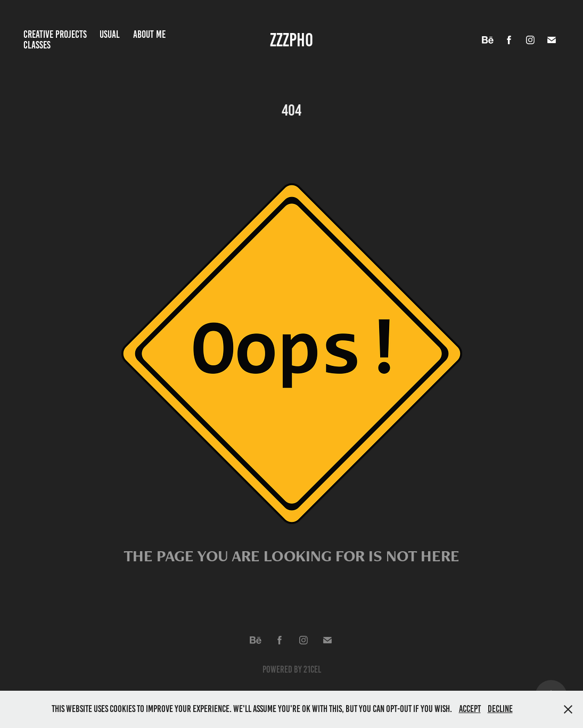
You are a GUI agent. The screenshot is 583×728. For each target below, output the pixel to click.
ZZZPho (291, 40)
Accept (470, 709)
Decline (500, 709)
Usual (110, 34)
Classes (37, 45)
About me (149, 34)
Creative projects (55, 34)
